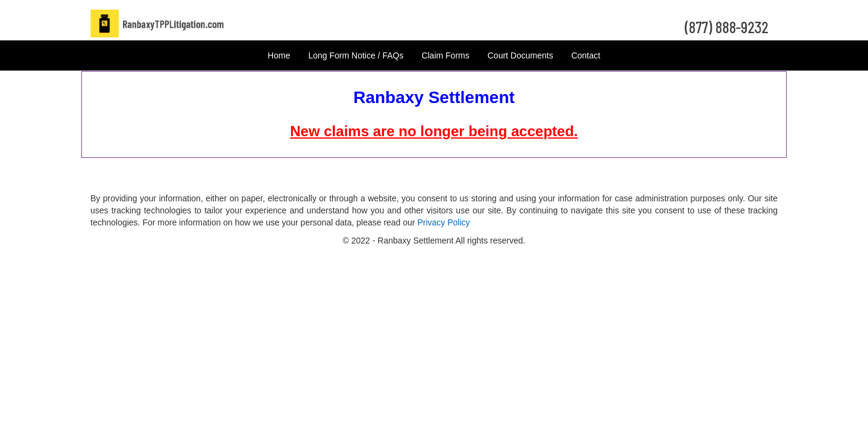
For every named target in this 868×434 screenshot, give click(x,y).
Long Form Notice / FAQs (356, 55)
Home (279, 55)
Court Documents (520, 55)
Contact (586, 55)
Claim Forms (445, 55)
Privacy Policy (443, 222)
